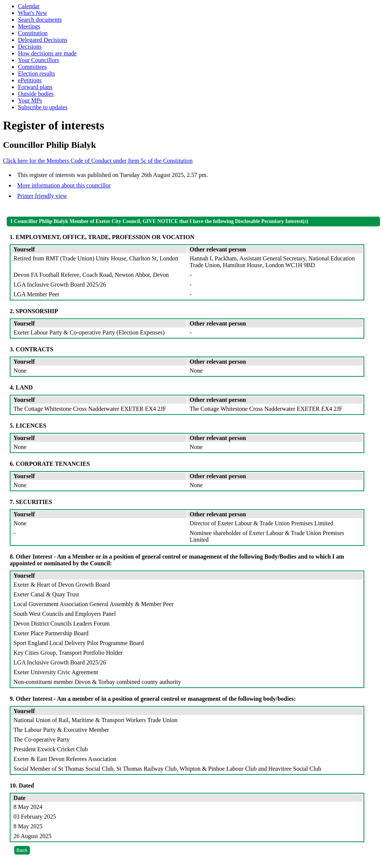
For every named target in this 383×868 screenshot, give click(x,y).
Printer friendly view (42, 196)
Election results (36, 74)
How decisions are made (47, 53)
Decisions (30, 47)
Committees (32, 67)
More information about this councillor (64, 185)
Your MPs (30, 100)
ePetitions (30, 80)
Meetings (29, 26)
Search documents (40, 20)
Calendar (29, 6)
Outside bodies (36, 94)
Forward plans (35, 87)
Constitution (33, 33)
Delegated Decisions (43, 40)
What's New (33, 13)
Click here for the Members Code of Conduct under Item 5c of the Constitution (98, 161)
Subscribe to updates (43, 107)
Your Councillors (39, 60)
